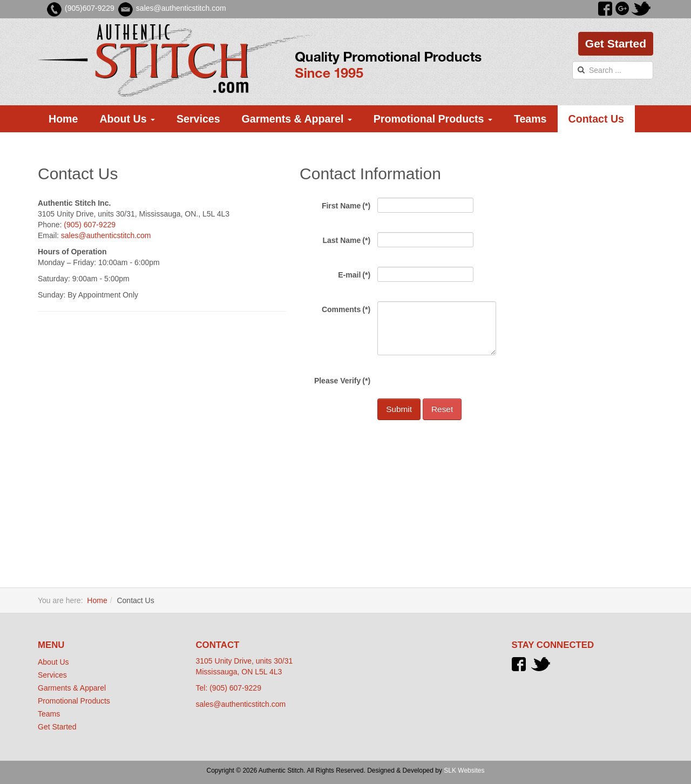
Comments (346, 309)
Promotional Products (433, 119)
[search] (613, 70)
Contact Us (596, 119)
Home (63, 119)
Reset (442, 409)
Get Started (616, 43)
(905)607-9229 (90, 8)
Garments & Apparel (297, 119)
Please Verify (342, 381)
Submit (399, 409)
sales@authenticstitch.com (106, 235)
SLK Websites (464, 771)
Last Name (346, 240)
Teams (530, 119)
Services (198, 119)
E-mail (354, 275)
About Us (127, 119)
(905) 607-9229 (90, 225)
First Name (346, 206)
